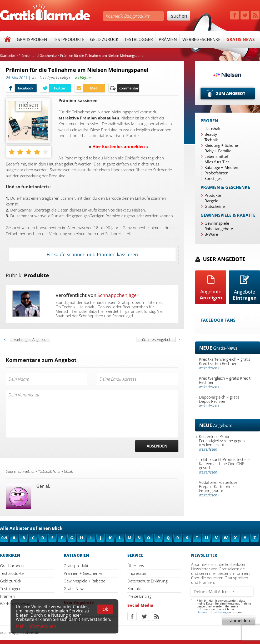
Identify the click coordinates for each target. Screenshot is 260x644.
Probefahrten (216, 173)
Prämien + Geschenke (83, 573)
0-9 (4, 538)
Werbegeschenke (201, 39)
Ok (105, 609)
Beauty (211, 134)
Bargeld (211, 201)
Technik (211, 140)
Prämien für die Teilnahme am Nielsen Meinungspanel (102, 56)
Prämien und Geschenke (37, 56)
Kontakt (134, 588)
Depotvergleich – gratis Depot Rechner (219, 401)
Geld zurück (104, 39)
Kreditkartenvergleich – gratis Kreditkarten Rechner (225, 363)
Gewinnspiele (217, 223)
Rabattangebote (219, 229)
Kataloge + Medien (221, 167)
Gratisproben (32, 39)
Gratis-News (241, 39)
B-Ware (211, 234)
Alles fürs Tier (217, 162)
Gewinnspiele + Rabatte (84, 581)
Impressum (137, 573)
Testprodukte (69, 39)
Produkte (213, 195)
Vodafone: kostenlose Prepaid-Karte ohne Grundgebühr (218, 489)
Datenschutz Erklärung (147, 581)
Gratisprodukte (77, 566)
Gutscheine (215, 206)
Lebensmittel (216, 156)
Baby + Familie (218, 151)
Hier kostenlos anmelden (119, 147)
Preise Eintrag (139, 596)
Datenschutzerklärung (212, 612)
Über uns (136, 566)
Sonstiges (213, 178)
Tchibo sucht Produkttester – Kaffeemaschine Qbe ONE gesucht (225, 466)
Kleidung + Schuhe (221, 145)
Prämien (168, 39)
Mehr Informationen (36, 626)
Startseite (7, 56)
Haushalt (212, 129)
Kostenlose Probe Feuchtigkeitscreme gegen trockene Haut (222, 443)
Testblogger (139, 39)
